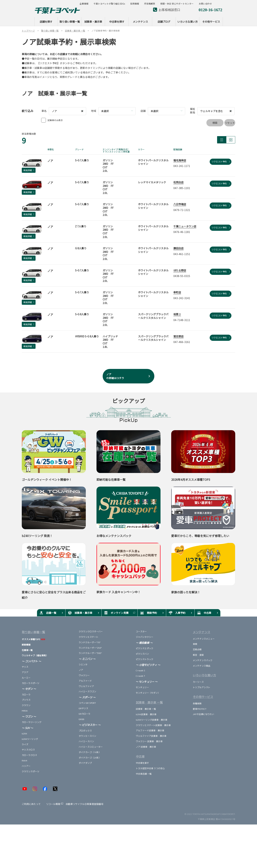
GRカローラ (85, 714)
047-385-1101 (182, 188)
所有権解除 (150, 4)
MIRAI (25, 711)
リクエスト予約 (221, 161)
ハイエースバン (86, 741)
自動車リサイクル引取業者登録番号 (85, 804)
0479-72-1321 (182, 210)
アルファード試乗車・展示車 (150, 730)
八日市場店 (180, 204)
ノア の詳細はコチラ (115, 376)
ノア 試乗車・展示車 (146, 747)
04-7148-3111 (182, 320)
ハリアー (26, 766)
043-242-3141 (182, 298)
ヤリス (25, 667)
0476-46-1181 (182, 232)
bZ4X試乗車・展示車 (146, 714)
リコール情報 (53, 804)
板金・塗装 (198, 655)
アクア (25, 672)
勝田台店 (178, 248)
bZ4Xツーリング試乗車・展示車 (152, 720)
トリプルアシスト (202, 687)
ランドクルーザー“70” (90, 642)
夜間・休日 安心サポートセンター (177, 4)
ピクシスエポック (145, 648)
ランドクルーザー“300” (90, 653)
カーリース (198, 682)
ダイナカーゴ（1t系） (90, 752)
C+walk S (140, 670)
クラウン (26, 705)
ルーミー (26, 678)
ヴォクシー (84, 675)
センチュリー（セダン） (148, 693)
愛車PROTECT (200, 709)
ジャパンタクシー (145, 637)
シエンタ (83, 665)
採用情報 (135, 4)
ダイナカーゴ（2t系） (90, 758)
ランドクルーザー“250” (90, 648)
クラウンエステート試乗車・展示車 (153, 725)
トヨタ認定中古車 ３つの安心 (150, 768)
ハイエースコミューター (91, 747)
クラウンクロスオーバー (91, 632)
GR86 (81, 719)
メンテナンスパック (203, 660)
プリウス (26, 700)
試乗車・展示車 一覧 (146, 709)
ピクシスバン (142, 654)
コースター (141, 632)
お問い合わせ (205, 4)
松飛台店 (178, 182)
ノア (81, 670)
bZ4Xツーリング (30, 739)
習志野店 (178, 336)
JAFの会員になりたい (203, 714)
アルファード (85, 681)
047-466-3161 (182, 342)
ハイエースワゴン (87, 692)
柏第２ (177, 314)
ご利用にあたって (31, 804)
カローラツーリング (32, 722)
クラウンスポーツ (30, 771)
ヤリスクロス (28, 750)
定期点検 (197, 649)
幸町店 (177, 292)
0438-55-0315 (182, 276)
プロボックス (85, 731)
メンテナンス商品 (202, 666)
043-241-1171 (182, 166)
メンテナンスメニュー (204, 639)
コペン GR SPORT (87, 703)
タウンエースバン (87, 736)
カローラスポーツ (30, 683)
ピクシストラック (145, 659)
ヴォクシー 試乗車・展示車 (149, 741)
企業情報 (84, 4)
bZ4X (24, 734)
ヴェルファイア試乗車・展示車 (151, 736)
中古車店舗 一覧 (144, 774)
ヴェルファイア (86, 686)
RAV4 (24, 761)
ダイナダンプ (85, 763)
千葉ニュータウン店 (185, 226)
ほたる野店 (180, 270)
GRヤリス (83, 708)
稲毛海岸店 (180, 160)
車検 (195, 644)
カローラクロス (29, 755)
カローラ (26, 695)
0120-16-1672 (210, 9)
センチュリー (143, 687)
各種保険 (197, 703)
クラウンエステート (89, 637)
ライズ (25, 744)
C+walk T (140, 676)
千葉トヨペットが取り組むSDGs (109, 4)
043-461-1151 (182, 254)
